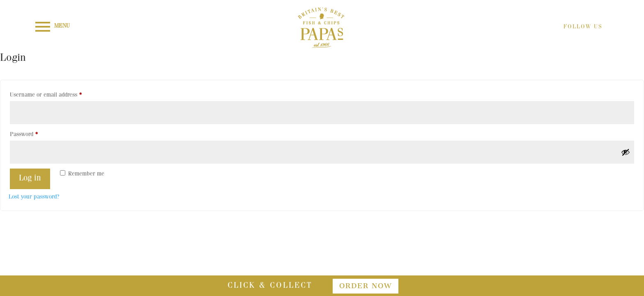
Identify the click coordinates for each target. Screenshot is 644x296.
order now (366, 286)
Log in (30, 179)
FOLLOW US (583, 27)
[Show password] (626, 152)
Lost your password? (34, 197)
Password (35, 133)
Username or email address (57, 94)
